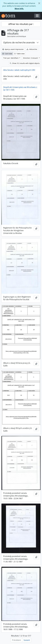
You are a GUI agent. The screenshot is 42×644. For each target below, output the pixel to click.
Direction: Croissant (31, 58)
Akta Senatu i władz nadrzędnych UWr (19, 70)
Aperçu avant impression (13, 49)
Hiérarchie (32, 49)
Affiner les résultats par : (21, 24)
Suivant (27, 640)
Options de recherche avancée (19, 42)
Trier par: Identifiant (11, 58)
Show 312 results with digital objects (25, 63)
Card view (7, 54)
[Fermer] (39, 3)
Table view (19, 54)
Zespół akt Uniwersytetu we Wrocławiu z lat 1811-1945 (20, 89)
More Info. (19, 9)
